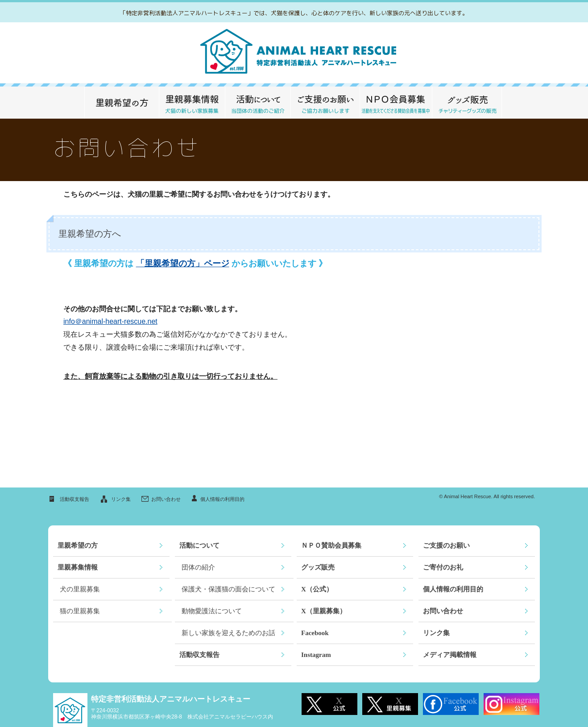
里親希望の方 (122, 103)
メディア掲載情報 (450, 655)
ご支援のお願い (325, 103)
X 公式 (329, 704)
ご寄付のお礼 (443, 567)
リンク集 (121, 499)
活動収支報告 (75, 499)
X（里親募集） (324, 611)
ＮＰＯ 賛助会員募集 (396, 103)
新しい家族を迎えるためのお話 (228, 633)
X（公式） (317, 589)
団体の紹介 (198, 567)
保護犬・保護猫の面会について (228, 589)
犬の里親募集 (80, 589)
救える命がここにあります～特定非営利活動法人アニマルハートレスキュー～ (294, 53)
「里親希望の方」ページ (183, 263)
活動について (258, 103)
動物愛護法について (212, 611)
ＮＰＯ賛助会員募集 (331, 545)
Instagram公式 (511, 704)
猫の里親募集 (80, 611)
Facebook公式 (451, 704)
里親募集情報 (192, 103)
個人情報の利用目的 (222, 499)
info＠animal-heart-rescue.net (110, 321)
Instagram (316, 655)
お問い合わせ (166, 499)
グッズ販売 (467, 103)
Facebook (315, 633)
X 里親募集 (390, 704)
